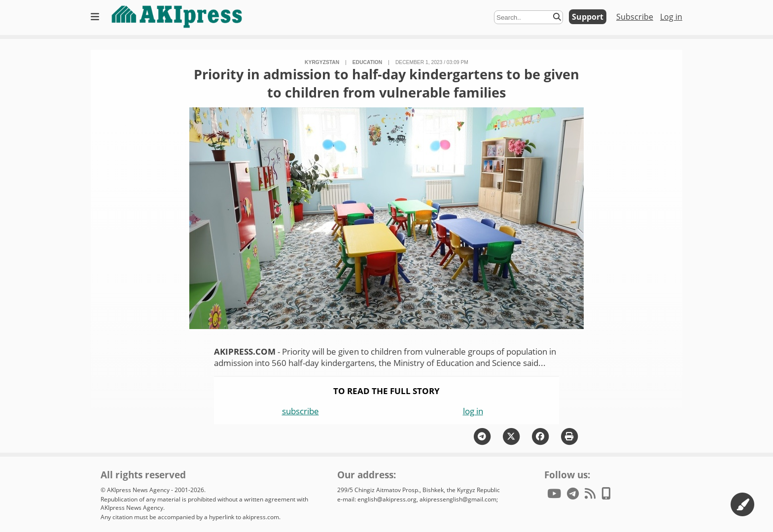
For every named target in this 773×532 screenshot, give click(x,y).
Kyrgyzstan (322, 62)
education (367, 62)
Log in (671, 17)
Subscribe (635, 17)
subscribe (300, 411)
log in (473, 411)
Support (588, 17)
